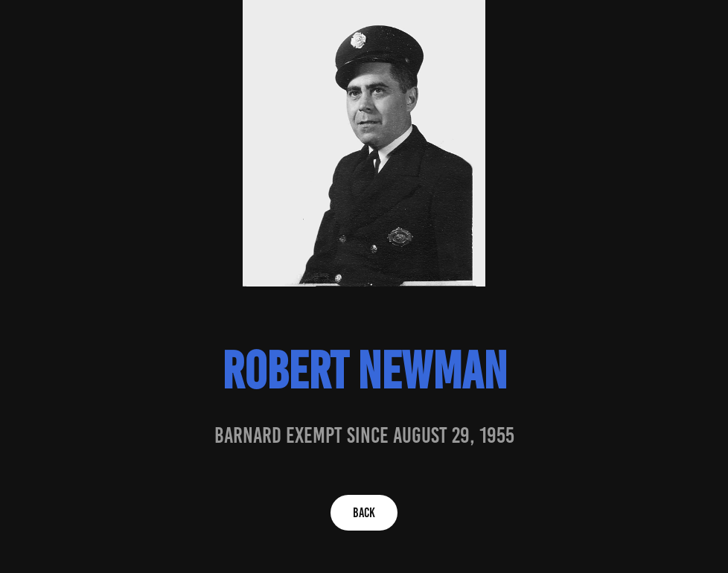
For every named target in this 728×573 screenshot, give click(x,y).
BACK (364, 513)
